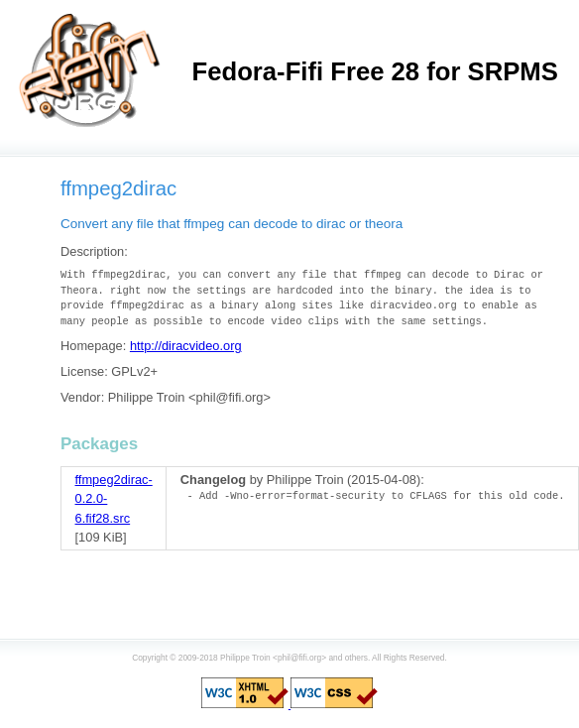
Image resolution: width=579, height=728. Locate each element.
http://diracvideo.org (186, 346)
